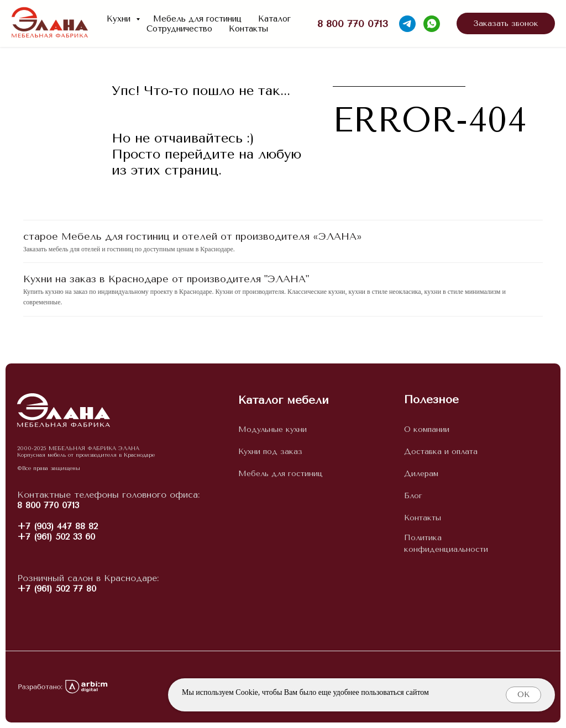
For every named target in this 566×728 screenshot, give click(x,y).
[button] (506, 24)
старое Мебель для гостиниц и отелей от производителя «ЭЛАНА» (193, 236)
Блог (413, 496)
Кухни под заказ (270, 452)
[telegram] (407, 24)
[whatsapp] (432, 24)
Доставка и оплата (441, 452)
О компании (427, 429)
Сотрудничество (179, 29)
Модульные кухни (272, 429)
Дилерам (421, 474)
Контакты (248, 29)
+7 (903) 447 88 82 (57, 526)
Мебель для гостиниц (197, 19)
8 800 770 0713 (48, 505)
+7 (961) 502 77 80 (57, 589)
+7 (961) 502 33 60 (56, 537)
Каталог (274, 19)
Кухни (120, 19)
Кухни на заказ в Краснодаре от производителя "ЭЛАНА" (166, 279)
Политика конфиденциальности (446, 544)
